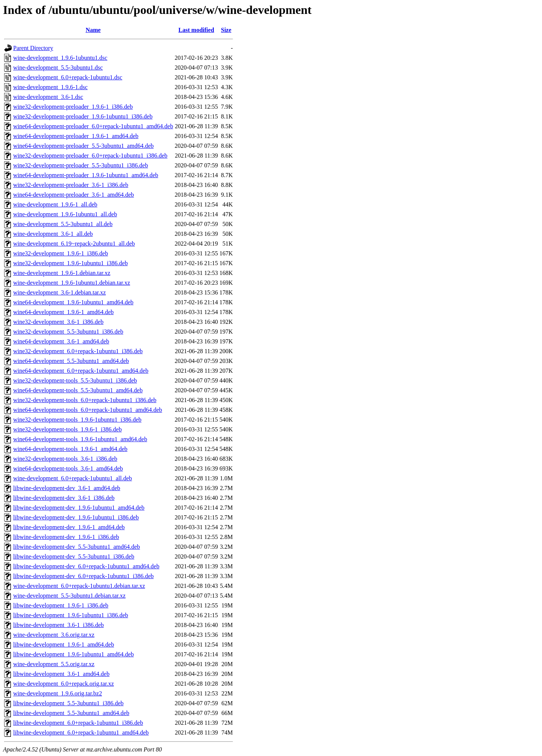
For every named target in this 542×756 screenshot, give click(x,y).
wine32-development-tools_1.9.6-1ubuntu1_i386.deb (77, 420)
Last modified (196, 30)
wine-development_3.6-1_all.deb (53, 234)
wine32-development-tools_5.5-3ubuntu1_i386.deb (75, 380)
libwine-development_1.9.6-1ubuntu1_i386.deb (71, 615)
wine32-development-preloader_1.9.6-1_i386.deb (73, 107)
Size (226, 30)
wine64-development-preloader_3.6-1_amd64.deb (74, 195)
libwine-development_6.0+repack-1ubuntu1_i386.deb (78, 723)
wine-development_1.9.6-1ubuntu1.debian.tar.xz (72, 283)
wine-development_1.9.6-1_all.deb (55, 204)
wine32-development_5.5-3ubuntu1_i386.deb (68, 332)
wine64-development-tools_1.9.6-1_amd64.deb (70, 449)
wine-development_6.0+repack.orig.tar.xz (64, 684)
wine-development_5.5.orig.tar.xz (54, 664)
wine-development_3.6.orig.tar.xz (54, 635)
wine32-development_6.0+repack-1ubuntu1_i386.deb (78, 351)
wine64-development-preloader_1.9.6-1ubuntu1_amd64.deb (86, 175)
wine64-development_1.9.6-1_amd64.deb (63, 312)
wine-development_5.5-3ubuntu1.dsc (58, 68)
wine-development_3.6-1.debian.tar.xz (59, 292)
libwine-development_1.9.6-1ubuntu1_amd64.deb (73, 654)
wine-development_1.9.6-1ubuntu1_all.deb (65, 214)
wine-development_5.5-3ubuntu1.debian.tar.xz (69, 596)
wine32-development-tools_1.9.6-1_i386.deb (67, 429)
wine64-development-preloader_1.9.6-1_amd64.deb (76, 136)
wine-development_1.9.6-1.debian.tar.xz (62, 273)
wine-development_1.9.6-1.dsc (50, 87)
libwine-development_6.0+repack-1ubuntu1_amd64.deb (81, 732)
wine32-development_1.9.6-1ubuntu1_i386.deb (70, 263)
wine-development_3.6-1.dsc (48, 97)
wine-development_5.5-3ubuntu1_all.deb (63, 224)
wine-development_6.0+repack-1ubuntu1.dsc (68, 77)
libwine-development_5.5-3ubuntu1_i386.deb (68, 703)
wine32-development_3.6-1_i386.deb (58, 322)
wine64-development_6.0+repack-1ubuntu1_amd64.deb (81, 371)
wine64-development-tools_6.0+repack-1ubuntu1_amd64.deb (88, 410)
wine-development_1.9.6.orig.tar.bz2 (58, 693)
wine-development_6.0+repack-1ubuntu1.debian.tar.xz (79, 586)
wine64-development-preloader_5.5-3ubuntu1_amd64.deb (83, 146)
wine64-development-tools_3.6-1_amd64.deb (68, 468)
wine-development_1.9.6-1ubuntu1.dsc (60, 58)
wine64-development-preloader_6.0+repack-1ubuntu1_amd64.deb (93, 126)
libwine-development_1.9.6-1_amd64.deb (64, 644)
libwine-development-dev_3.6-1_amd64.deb (67, 488)
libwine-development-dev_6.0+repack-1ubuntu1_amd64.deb (86, 566)
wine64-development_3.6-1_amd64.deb (61, 341)
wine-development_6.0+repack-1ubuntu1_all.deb (73, 478)
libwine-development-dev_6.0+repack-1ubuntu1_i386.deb (83, 576)
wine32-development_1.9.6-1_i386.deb (61, 253)
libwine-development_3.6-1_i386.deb (59, 625)
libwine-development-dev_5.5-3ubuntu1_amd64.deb (77, 547)
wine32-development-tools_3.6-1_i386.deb (65, 459)
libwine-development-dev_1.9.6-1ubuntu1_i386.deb (76, 517)
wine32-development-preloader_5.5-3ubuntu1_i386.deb (81, 165)
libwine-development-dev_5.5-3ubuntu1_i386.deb (74, 556)
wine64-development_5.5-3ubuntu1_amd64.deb (71, 361)
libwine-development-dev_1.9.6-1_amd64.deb (69, 527)
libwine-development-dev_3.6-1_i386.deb (64, 498)
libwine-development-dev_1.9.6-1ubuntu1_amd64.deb (79, 508)
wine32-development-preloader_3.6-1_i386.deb (71, 185)
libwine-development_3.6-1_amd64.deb (61, 674)
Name (93, 30)
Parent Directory (33, 48)
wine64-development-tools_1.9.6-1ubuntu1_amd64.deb (80, 439)
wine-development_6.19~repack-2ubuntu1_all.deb (74, 244)
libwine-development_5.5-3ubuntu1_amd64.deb (71, 713)
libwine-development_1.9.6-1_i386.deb (61, 605)
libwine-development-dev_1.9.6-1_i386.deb (66, 537)
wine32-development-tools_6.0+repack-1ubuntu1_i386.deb (85, 400)
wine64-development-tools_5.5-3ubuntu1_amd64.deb (78, 390)
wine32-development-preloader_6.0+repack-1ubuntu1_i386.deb (90, 156)
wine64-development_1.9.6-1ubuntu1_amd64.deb (73, 302)
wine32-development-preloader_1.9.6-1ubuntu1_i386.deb (83, 116)
